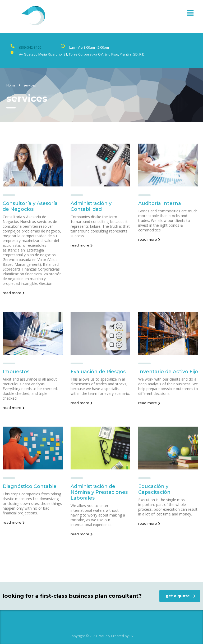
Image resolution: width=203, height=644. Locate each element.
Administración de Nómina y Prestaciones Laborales (99, 492)
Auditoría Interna (160, 203)
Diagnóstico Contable (30, 486)
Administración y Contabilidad (91, 206)
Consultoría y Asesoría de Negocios (30, 206)
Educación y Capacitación (154, 489)
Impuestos (16, 372)
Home (11, 85)
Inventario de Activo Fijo (168, 372)
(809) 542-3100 (30, 47)
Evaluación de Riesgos (98, 372)
